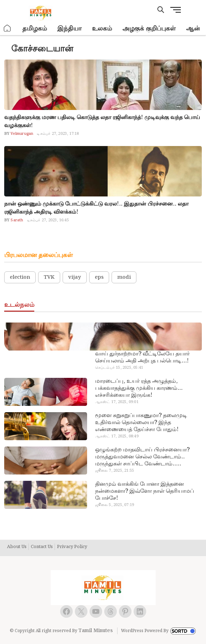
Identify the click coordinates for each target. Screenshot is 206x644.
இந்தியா (69, 29)
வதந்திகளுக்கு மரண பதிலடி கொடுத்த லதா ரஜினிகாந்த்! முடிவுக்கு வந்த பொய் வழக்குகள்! (102, 122)
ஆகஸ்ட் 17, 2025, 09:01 (117, 402)
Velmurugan (21, 134)
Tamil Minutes (95, 631)
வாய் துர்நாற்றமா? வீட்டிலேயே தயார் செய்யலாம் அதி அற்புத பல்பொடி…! (142, 358)
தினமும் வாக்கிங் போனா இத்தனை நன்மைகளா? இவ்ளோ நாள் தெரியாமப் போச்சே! (145, 491)
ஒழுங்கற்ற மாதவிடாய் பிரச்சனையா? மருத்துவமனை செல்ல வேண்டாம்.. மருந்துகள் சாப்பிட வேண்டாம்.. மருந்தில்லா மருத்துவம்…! (142, 457)
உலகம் (102, 29)
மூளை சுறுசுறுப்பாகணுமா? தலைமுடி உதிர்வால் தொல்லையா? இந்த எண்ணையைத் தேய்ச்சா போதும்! (141, 423)
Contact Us (42, 547)
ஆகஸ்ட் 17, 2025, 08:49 (117, 436)
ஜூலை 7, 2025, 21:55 (115, 471)
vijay (75, 277)
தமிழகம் (35, 29)
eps (99, 277)
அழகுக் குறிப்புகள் (149, 29)
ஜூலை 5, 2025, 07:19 (115, 505)
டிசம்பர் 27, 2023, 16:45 (48, 220)
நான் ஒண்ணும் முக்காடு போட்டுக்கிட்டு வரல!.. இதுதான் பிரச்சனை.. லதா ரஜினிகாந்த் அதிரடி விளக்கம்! (96, 208)
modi (124, 277)
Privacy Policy (72, 547)
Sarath (16, 220)
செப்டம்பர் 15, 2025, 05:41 (119, 368)
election (20, 277)
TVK (49, 277)
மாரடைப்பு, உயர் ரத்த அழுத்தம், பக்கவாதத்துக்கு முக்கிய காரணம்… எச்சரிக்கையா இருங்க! (139, 388)
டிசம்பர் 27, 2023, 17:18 (58, 134)
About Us (17, 547)
